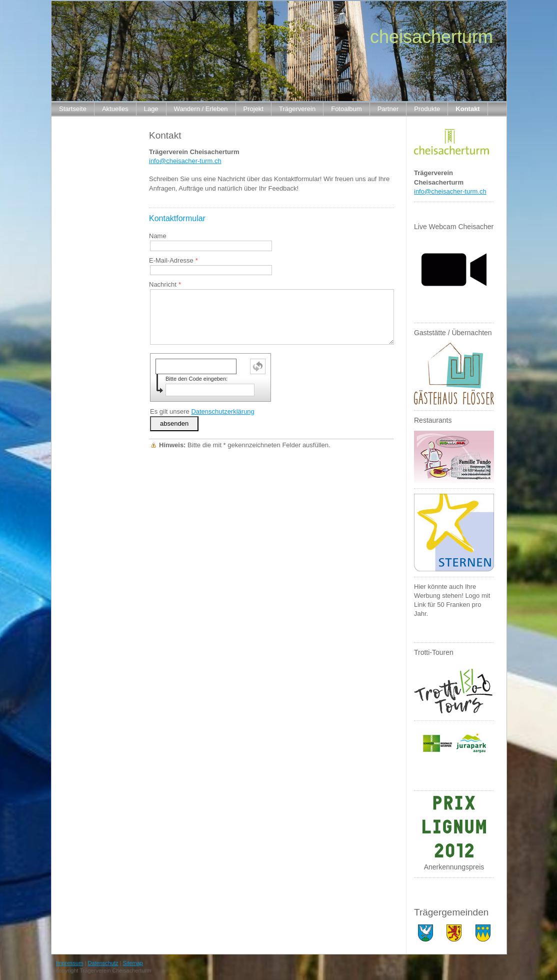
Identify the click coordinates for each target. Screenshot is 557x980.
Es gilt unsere (202, 411)
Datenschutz (103, 963)
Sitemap (133, 963)
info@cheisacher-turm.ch (185, 161)
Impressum (69, 963)
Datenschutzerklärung (222, 411)
